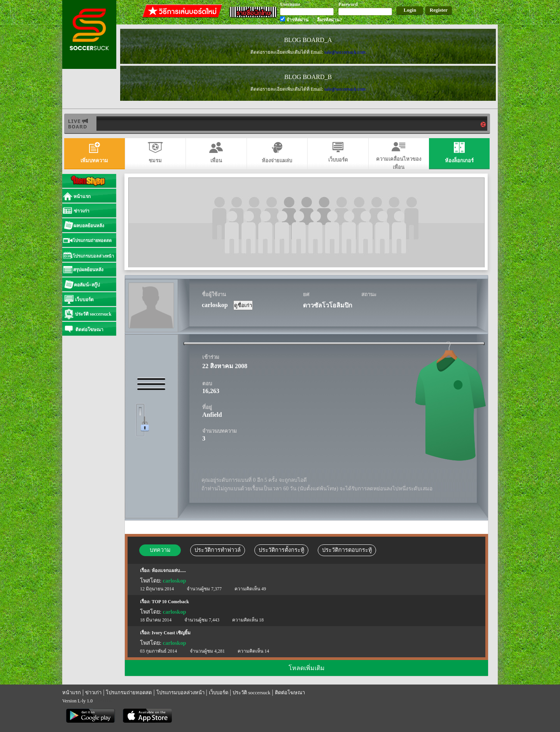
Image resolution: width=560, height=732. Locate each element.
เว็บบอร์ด (219, 693)
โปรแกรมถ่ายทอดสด (129, 693)
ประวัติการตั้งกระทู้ (281, 550)
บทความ (160, 550)
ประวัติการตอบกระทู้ (347, 550)
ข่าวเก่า (93, 693)
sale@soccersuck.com (345, 52)
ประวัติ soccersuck (251, 693)
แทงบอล (103, 701)
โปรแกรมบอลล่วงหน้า (180, 693)
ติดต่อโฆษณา (290, 693)
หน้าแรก (72, 693)
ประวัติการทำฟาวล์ (218, 550)
